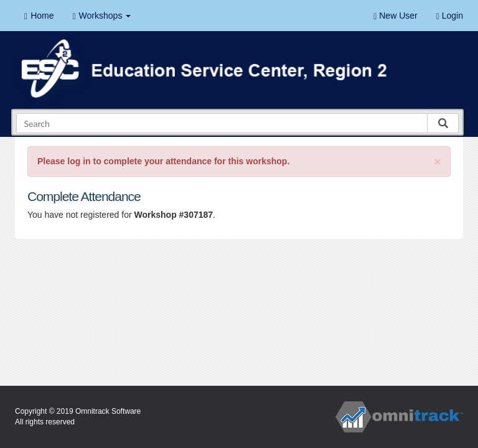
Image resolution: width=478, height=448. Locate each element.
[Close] (438, 161)
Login (450, 16)
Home (39, 16)
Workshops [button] (101, 16)
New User (395, 16)
